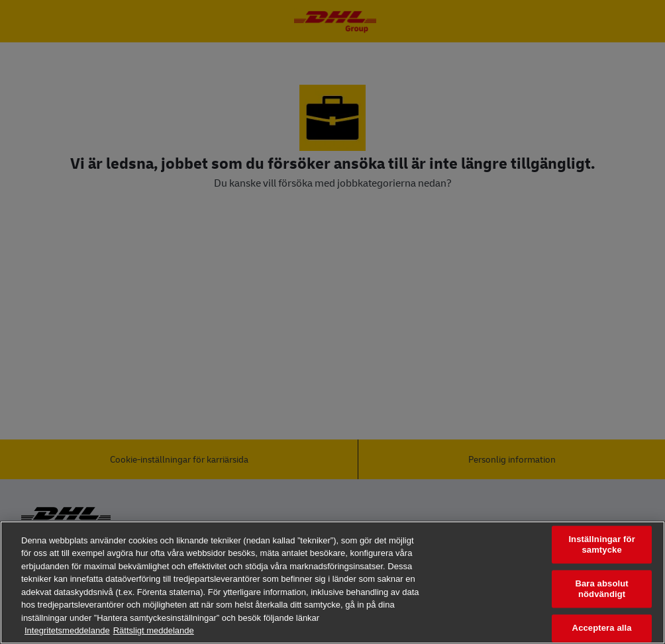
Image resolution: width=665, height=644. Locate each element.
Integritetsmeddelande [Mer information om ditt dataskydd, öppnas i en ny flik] (67, 630)
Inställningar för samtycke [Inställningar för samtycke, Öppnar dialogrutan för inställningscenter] (601, 544)
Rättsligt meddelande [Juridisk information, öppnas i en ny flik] (154, 630)
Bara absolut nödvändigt (601, 589)
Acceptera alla (602, 628)
